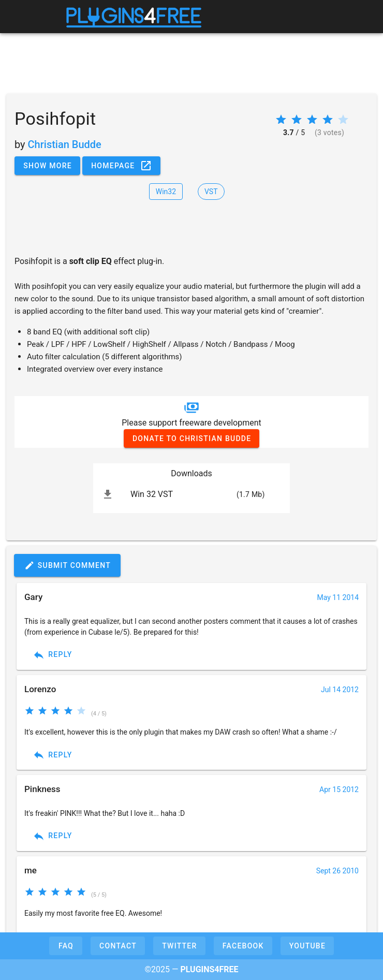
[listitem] (192, 494)
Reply (53, 655)
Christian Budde (65, 144)
